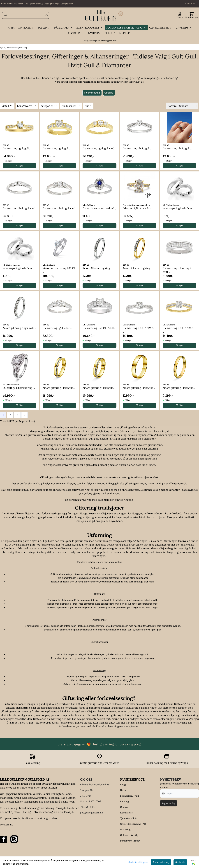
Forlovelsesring (92, 93)
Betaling (124, 801)
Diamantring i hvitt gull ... (137, 148)
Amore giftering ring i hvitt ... (20, 328)
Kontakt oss (126, 813)
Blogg (123, 785)
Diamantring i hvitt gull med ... (19, 210)
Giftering (109, 93)
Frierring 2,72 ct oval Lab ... (138, 208)
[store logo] (100, 16)
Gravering (125, 830)
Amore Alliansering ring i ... (98, 268)
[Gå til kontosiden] (180, 16)
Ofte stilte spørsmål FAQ (133, 824)
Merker (125, 33)
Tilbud (110, 33)
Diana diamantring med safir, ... (99, 210)
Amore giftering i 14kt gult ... (59, 388)
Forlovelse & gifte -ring (17, 47)
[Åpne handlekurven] (192, 16)
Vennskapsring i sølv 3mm (178, 208)
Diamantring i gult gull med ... (98, 150)
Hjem (3, 47)
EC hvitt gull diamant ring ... (19, 388)
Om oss (124, 807)
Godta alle (180, 862)
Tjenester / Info (129, 818)
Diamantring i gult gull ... (17, 148)
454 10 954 (90, 807)
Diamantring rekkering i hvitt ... (177, 270)
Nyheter (94, 33)
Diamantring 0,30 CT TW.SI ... (138, 330)
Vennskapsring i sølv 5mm (18, 268)
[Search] (47, 15)
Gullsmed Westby (129, 835)
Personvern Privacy (130, 841)
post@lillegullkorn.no (91, 813)
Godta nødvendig (161, 862)
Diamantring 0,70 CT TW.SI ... (99, 328)
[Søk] (26, 15)
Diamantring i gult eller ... (57, 328)
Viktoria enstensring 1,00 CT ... (59, 270)
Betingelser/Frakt (130, 796)
